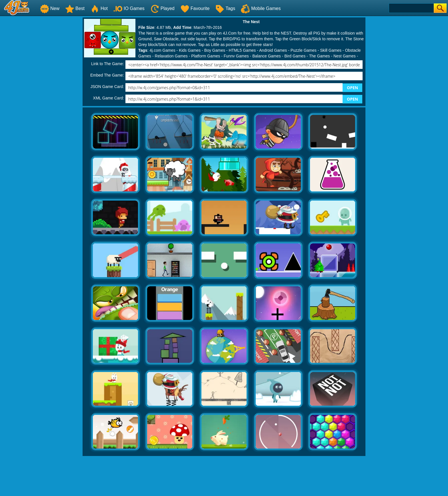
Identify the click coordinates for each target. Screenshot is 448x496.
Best (75, 8)
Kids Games (190, 50)
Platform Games (206, 56)
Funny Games (236, 56)
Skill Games (331, 50)
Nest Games (345, 56)
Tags (225, 8)
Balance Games (267, 56)
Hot (99, 8)
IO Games (129, 8)
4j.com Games (162, 50)
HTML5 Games (242, 50)
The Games (319, 56)
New (50, 8)
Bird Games (295, 56)
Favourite (195, 8)
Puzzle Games (304, 50)
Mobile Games (261, 8)
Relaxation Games (171, 56)
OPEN (352, 88)
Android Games (273, 50)
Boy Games (215, 50)
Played (162, 8)
